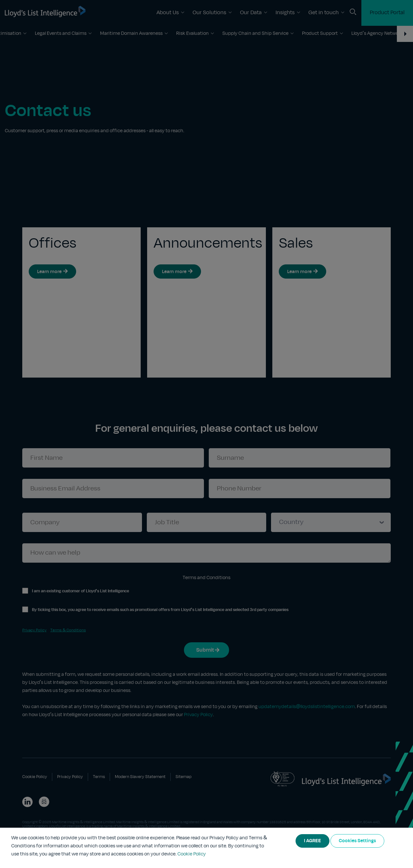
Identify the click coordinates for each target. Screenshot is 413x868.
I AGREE (312, 841)
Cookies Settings (357, 841)
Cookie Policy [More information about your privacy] (192, 854)
